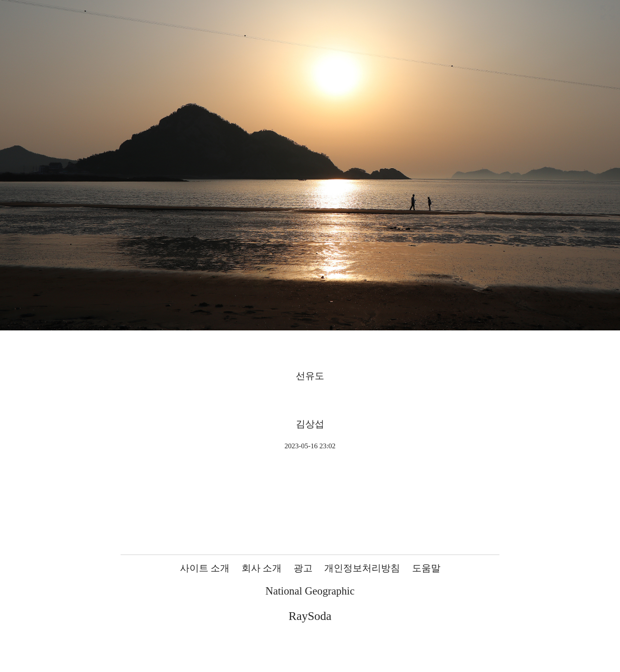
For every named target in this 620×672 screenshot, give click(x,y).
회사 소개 (262, 568)
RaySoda (310, 616)
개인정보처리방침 (362, 568)
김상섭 (310, 424)
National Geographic (310, 591)
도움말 (426, 568)
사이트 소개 (205, 568)
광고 (303, 568)
